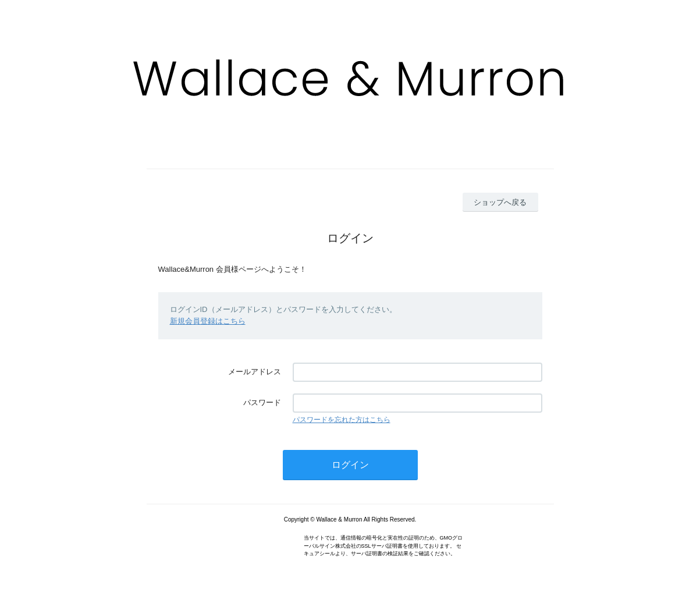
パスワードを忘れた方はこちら (342, 420)
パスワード (262, 402)
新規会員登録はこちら (208, 321)
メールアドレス (255, 372)
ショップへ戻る (500, 202)
